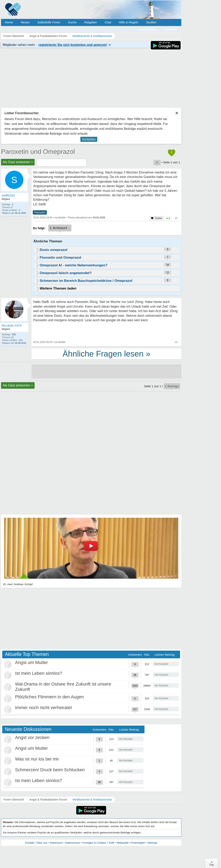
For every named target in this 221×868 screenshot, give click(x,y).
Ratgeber (91, 22)
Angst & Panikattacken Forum (48, 800)
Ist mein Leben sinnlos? (39, 673)
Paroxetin (40, 212)
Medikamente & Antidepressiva (92, 800)
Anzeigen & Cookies (94, 843)
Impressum (56, 843)
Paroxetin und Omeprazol (38, 152)
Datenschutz (72, 843)
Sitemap (152, 843)
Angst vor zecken (32, 737)
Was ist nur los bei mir (37, 759)
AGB (111, 843)
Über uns (42, 843)
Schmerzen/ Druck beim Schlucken (50, 770)
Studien (151, 22)
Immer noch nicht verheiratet (43, 708)
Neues (25, 22)
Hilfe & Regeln (129, 22)
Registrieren (148, 29)
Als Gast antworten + (18, 162)
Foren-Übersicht (14, 800)
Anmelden (171, 29)
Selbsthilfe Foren (49, 22)
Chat (108, 22)
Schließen (89, 139)
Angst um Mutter (31, 662)
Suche (72, 22)
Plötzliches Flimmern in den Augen (49, 697)
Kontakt (30, 843)
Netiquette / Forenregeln (131, 843)
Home (9, 22)
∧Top (212, 863)
